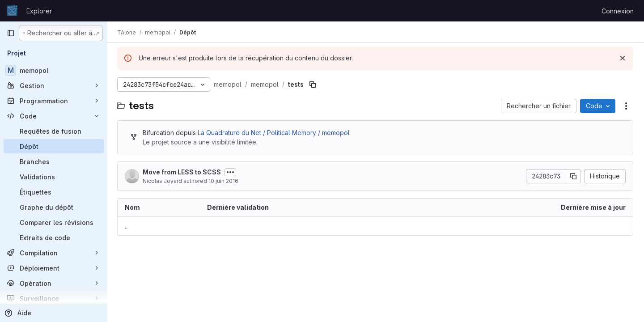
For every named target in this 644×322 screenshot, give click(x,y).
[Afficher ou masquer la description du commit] (231, 172)
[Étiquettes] (54, 192)
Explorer (39, 11)
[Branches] (54, 161)
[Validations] (54, 177)
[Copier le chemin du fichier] (314, 85)
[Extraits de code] (54, 237)
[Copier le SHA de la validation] (573, 176)
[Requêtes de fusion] (54, 131)
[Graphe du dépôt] (54, 207)
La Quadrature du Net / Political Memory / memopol (275, 133)
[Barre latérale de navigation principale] (11, 33)
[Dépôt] (54, 146)
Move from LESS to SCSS (183, 172)
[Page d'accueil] (12, 11)
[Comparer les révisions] (54, 222)
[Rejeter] (623, 58)
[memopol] (54, 70)
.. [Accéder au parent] (127, 226)
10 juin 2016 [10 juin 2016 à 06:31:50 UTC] (224, 181)
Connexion (618, 11)
